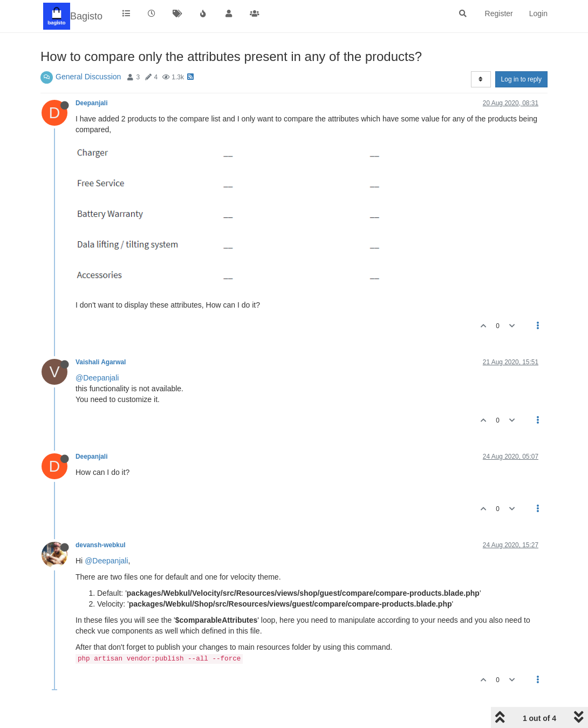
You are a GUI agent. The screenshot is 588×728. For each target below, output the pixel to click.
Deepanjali (91, 103)
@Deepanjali (97, 378)
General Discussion (88, 77)
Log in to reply (521, 79)
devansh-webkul (101, 545)
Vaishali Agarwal (101, 362)
